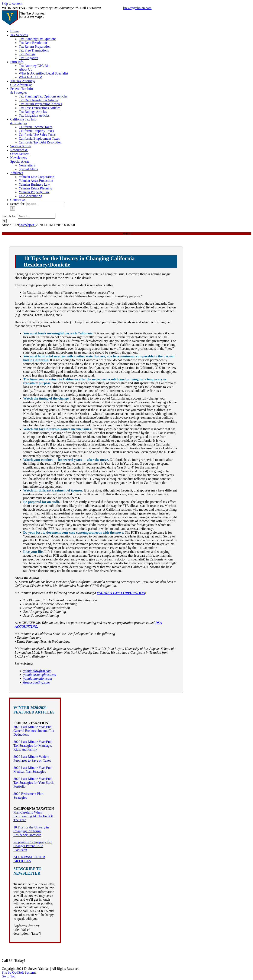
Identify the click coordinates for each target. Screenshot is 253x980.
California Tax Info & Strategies (165, 949)
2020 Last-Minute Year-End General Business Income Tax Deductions (34, 731)
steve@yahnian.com (138, 8)
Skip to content (12, 4)
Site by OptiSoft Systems (19, 972)
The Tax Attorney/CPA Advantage (80, 949)
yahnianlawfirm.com (37, 671)
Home (15, 949)
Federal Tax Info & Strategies (123, 949)
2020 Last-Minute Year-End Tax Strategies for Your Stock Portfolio (34, 783)
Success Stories (199, 949)
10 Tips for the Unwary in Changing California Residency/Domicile (31, 831)
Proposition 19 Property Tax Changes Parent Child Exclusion (33, 846)
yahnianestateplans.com (40, 675)
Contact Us (113, 953)
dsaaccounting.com (36, 682)
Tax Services (31, 949)
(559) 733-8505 (113, 8)
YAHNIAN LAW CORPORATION (121, 593)
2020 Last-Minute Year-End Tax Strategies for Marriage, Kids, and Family (33, 746)
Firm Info (49, 949)
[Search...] (45, 204)
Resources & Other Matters (229, 949)
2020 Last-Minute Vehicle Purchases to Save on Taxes (32, 759)
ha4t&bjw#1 (27, 225)
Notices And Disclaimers (140, 953)
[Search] (13, 208)
